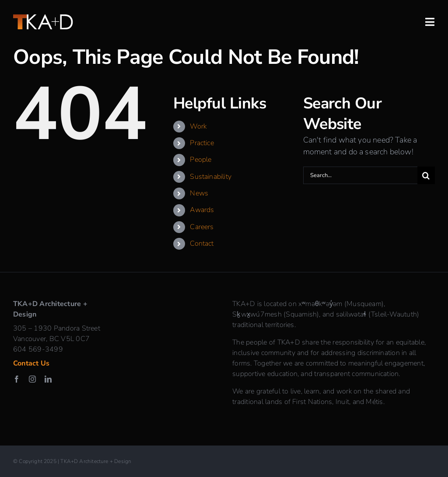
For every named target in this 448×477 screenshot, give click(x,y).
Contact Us (31, 363)
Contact (202, 244)
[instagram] (32, 379)
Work (198, 126)
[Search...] (360, 175)
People (201, 160)
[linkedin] (48, 379)
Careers (202, 227)
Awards (202, 210)
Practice (202, 143)
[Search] (426, 175)
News (199, 193)
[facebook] (17, 379)
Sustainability (211, 177)
